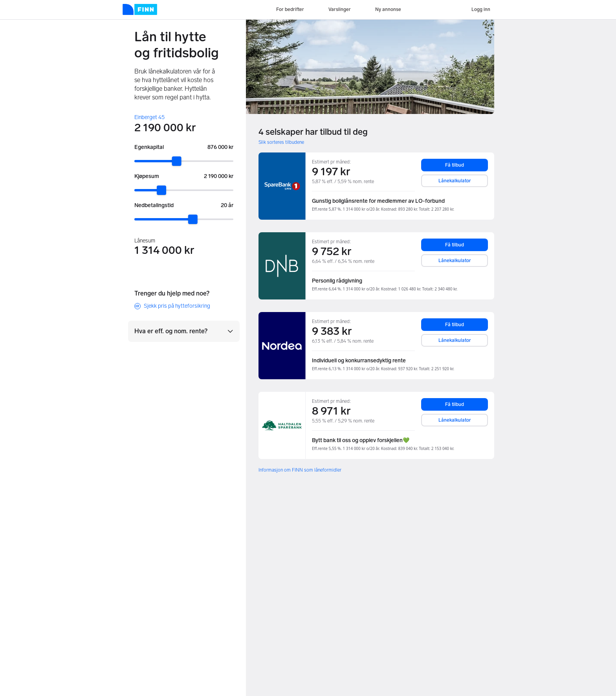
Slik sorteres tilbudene (281, 142)
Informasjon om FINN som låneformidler (300, 470)
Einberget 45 (149, 117)
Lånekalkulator (455, 181)
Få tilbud (455, 165)
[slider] (177, 161)
